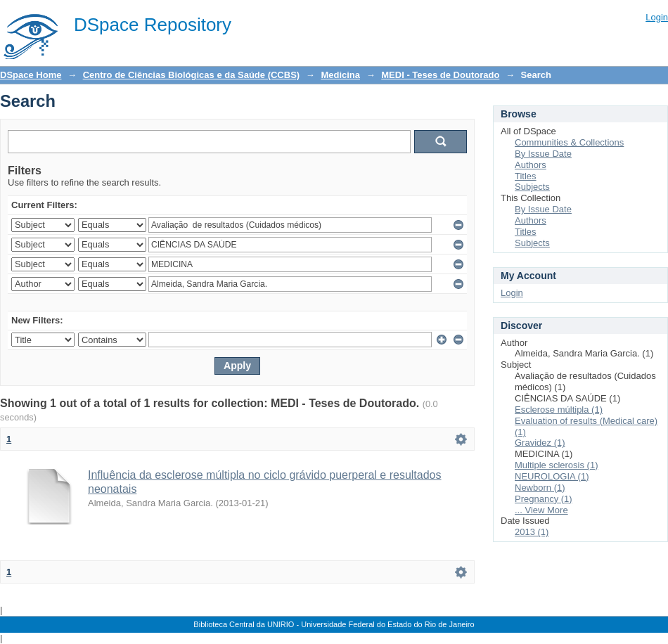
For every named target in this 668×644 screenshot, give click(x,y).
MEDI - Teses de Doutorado (440, 75)
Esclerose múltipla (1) (559, 410)
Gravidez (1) (540, 443)
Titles (526, 176)
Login (657, 17)
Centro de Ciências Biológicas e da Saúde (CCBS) (191, 75)
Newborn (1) (540, 488)
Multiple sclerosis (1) (556, 465)
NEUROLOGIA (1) (552, 476)
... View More (541, 510)
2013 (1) (532, 532)
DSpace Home (31, 75)
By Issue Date (543, 154)
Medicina (340, 75)
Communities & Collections (569, 142)
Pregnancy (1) (544, 499)
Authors (531, 165)
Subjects (532, 187)
